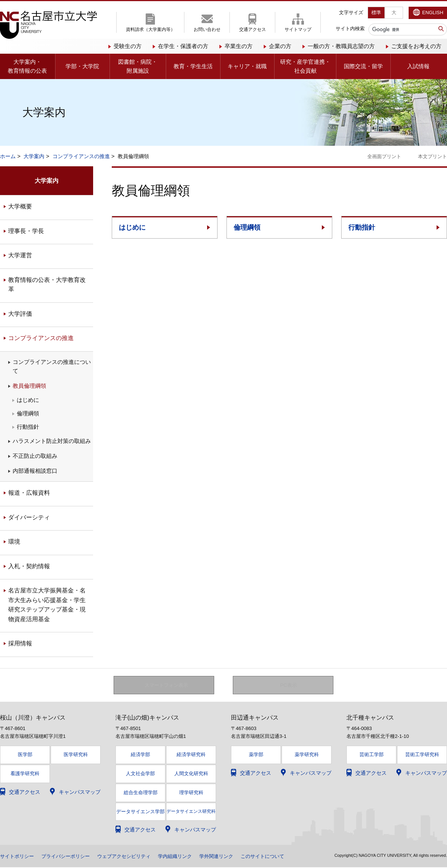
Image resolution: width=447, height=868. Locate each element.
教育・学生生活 (193, 66)
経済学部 (140, 755)
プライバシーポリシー (70, 857)
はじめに (132, 227)
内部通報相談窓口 (35, 471)
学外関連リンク (231, 857)
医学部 (25, 755)
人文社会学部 (140, 774)
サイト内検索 (350, 29)
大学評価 (20, 314)
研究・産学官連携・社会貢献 (305, 66)
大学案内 (34, 156)
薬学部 (256, 755)
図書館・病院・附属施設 (138, 66)
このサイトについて (280, 857)
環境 (14, 542)
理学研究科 (191, 793)
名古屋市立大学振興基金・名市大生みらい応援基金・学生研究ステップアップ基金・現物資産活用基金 (47, 605)
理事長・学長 (26, 231)
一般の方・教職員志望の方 (341, 46)
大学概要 (20, 206)
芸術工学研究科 (422, 755)
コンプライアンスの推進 (81, 156)
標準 (376, 12)
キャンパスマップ (80, 792)
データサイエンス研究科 (191, 812)
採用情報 (20, 643)
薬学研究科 (307, 755)
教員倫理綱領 (29, 386)
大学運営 (20, 255)
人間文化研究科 (191, 774)
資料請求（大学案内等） (150, 29)
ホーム (8, 156)
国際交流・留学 (363, 66)
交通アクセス (253, 29)
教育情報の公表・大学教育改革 (47, 285)
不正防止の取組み (35, 456)
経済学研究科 (191, 755)
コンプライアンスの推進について (52, 366)
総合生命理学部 (141, 793)
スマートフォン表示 (168, 685)
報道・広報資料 (29, 493)
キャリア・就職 (247, 66)
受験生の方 (128, 46)
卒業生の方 (239, 46)
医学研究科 (76, 755)
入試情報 (418, 66)
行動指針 (362, 227)
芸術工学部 (372, 755)
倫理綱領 (247, 227)
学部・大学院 (82, 66)
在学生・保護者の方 (183, 46)
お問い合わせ (207, 29)
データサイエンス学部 (140, 812)
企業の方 (280, 46)
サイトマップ (298, 29)
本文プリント (432, 156)
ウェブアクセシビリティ (132, 857)
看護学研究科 (25, 774)
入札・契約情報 (29, 566)
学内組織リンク (187, 857)
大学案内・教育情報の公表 (27, 66)
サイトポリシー (18, 857)
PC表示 (289, 685)
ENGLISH (433, 12)
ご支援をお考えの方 (416, 46)
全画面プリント (384, 156)
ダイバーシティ (29, 517)
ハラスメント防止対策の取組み (52, 441)
